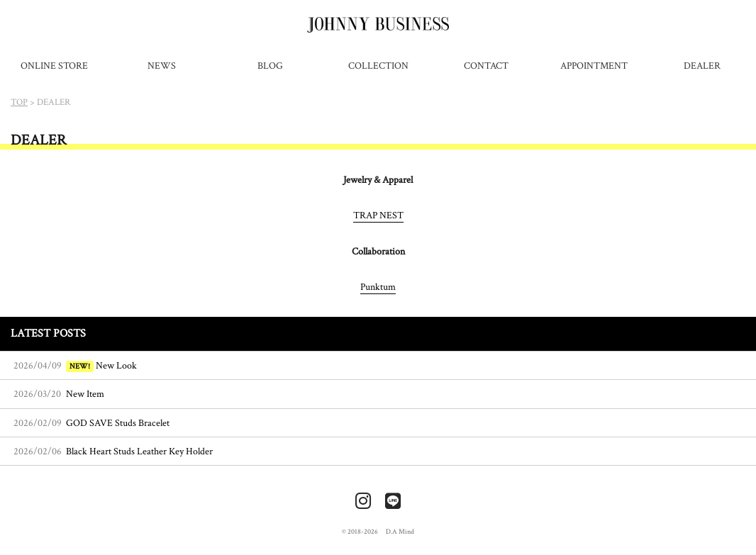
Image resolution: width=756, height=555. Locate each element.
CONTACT (486, 66)
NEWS (162, 66)
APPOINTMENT (594, 66)
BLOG (270, 66)
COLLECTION (378, 66)
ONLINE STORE (54, 66)
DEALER (702, 66)
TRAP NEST (378, 215)
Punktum (378, 287)
